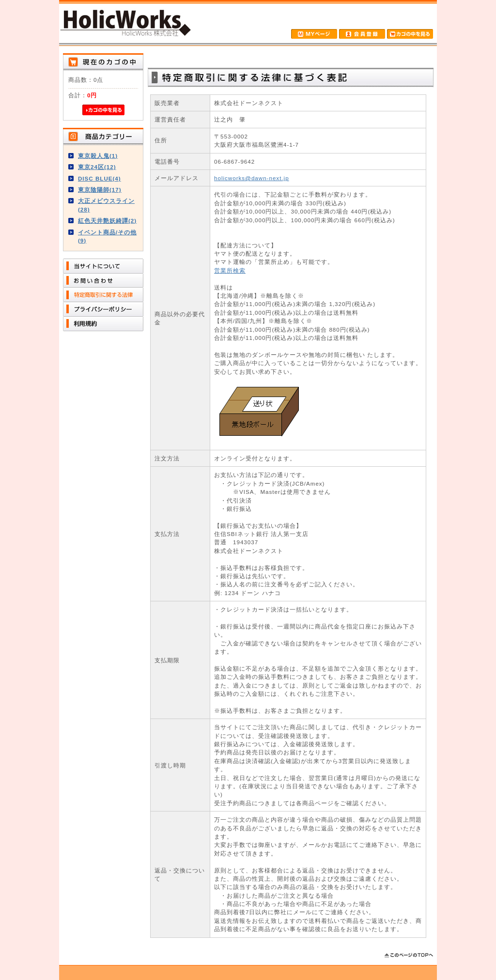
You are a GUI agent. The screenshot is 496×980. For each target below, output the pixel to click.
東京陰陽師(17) (100, 190)
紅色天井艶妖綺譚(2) (107, 221)
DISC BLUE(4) (100, 178)
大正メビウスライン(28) (106, 205)
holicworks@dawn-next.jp (252, 178)
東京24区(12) (97, 167)
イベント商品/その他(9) (107, 236)
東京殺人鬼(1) (98, 156)
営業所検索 (230, 270)
